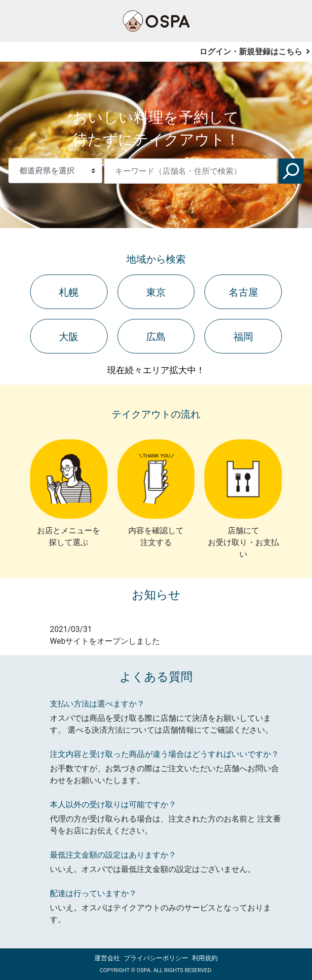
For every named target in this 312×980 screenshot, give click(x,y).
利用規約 (205, 958)
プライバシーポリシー (156, 958)
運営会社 (107, 958)
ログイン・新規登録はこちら (255, 52)
